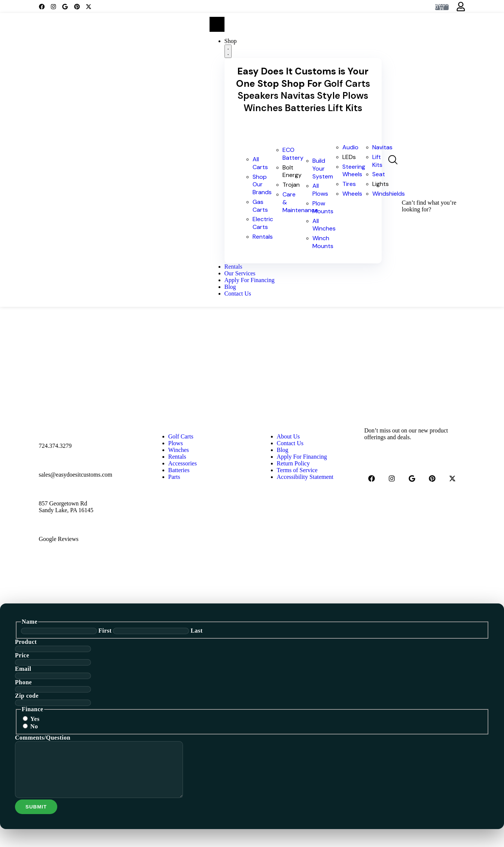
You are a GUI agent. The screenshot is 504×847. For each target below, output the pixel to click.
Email (23, 669)
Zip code (27, 696)
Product (26, 642)
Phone (23, 682)
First (105, 631)
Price (22, 655)
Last (196, 631)
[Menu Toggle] (217, 24)
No (34, 726)
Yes (35, 719)
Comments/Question (43, 738)
